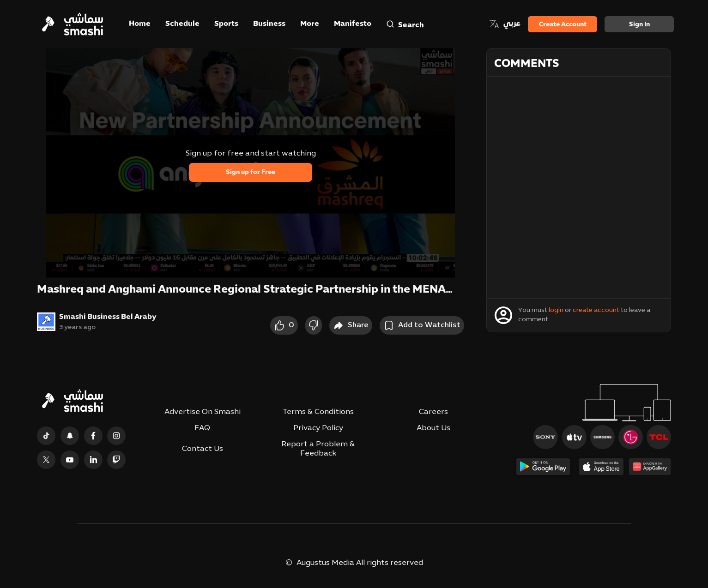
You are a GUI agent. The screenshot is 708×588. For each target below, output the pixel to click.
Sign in (639, 25)
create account (596, 310)
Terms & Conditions (318, 412)
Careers (433, 412)
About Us (433, 428)
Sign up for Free (251, 172)
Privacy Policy (318, 428)
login (556, 310)
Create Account (563, 25)
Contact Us (203, 449)
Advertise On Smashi (203, 412)
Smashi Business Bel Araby (108, 317)
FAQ (202, 428)
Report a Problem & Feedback (318, 449)
